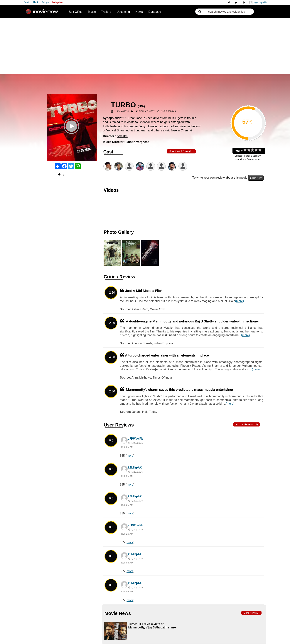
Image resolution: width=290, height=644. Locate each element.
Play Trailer (72, 131)
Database (155, 12)
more (130, 456)
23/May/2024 (122, 111)
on (262, 150)
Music (92, 12)
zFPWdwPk (135, 439)
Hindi (36, 2)
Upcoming (123, 12)
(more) (239, 301)
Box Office (76, 12)
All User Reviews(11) (247, 424)
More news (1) (251, 613)
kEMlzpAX (135, 467)
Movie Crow (43, 13)
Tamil (27, 2)
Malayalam (58, 2)
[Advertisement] (145, 46)
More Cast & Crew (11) (181, 151)
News (139, 12)
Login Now (256, 178)
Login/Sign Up (258, 3)
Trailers (106, 12)
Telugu (45, 2)
